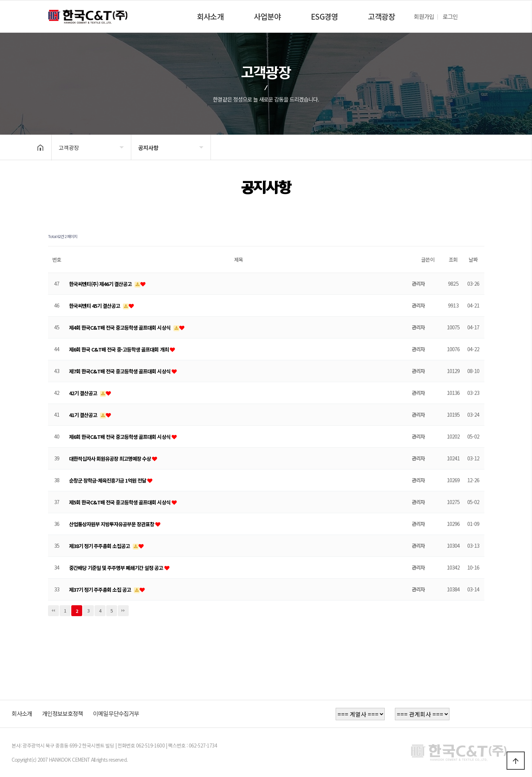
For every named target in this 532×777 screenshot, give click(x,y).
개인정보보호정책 (63, 713)
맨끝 (123, 611)
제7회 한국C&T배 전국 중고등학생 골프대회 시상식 (120, 371)
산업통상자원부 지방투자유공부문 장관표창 (112, 524)
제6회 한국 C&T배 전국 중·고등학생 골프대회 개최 (119, 349)
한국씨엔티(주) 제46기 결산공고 (101, 284)
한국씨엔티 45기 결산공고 (95, 306)
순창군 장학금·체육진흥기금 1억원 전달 (108, 480)
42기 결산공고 (84, 393)
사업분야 (267, 16)
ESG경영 (325, 16)
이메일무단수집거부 (116, 713)
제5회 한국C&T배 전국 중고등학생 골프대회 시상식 (120, 502)
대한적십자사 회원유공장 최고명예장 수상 (111, 459)
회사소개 (210, 16)
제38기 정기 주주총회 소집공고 (100, 546)
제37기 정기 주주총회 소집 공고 (101, 590)
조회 (453, 259)
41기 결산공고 (84, 415)
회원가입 (424, 16)
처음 (53, 611)
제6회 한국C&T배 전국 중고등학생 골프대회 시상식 (120, 437)
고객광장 (381, 16)
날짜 (473, 259)
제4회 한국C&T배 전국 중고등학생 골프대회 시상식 (120, 328)
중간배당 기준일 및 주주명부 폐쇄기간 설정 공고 (117, 568)
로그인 (450, 16)
